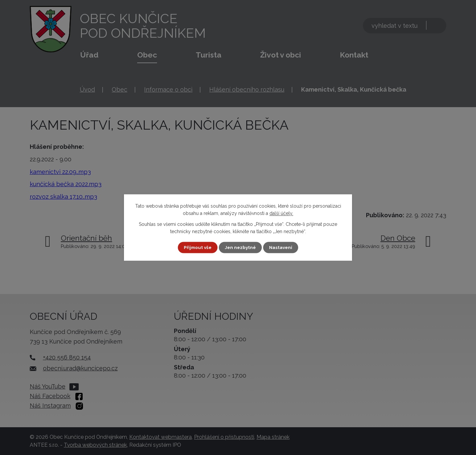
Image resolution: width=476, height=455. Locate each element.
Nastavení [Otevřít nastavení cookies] (282, 247)
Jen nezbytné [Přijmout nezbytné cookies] (241, 247)
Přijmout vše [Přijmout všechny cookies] (197, 247)
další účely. (281, 213)
